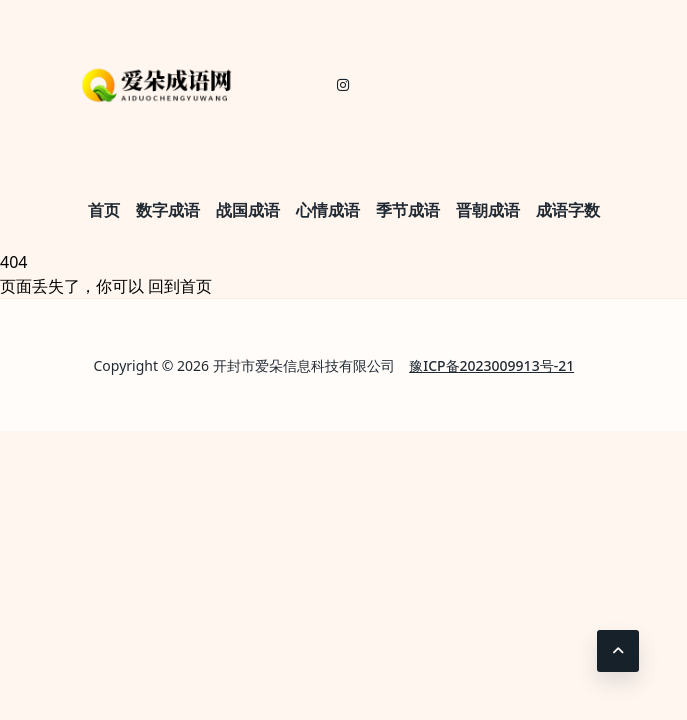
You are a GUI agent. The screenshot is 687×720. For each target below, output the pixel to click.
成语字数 (568, 210)
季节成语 (408, 210)
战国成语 (248, 210)
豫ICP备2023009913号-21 (491, 365)
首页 (104, 210)
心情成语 (328, 210)
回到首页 (180, 286)
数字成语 (168, 210)
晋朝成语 (488, 210)
